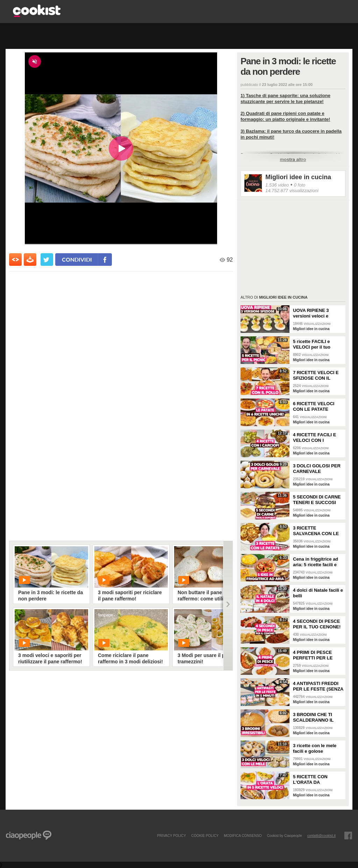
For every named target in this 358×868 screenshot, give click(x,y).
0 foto (300, 185)
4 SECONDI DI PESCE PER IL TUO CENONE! (317, 624)
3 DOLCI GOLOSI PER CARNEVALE (317, 469)
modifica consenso (243, 836)
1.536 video (277, 185)
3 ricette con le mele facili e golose (315, 748)
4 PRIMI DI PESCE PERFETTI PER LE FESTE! (313, 655)
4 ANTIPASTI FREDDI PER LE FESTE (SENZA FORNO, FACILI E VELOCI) (318, 686)
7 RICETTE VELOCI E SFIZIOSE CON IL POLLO (316, 375)
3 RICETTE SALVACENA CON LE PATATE (316, 531)
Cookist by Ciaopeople (285, 836)
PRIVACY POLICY (171, 836)
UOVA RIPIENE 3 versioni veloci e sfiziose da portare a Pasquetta (315, 313)
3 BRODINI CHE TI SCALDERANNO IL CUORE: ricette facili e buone (317, 717)
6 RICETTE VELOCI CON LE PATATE (314, 406)
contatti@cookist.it (321, 836)
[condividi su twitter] (47, 260)
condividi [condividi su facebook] (77, 259)
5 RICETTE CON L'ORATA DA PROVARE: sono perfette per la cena (314, 780)
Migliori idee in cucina (298, 177)
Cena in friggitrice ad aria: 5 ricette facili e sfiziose (316, 562)
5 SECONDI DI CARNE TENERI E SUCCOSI (317, 500)
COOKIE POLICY (205, 836)
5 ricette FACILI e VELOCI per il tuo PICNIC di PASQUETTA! (312, 344)
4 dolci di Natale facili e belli (318, 593)
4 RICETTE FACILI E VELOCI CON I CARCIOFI (315, 438)
